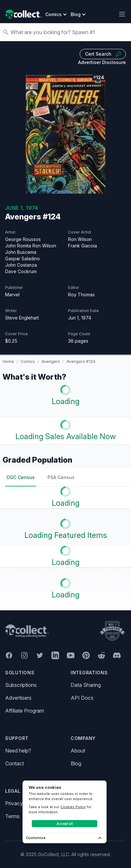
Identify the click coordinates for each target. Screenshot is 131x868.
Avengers (51, 361)
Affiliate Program (25, 711)
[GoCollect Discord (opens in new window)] (117, 655)
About (78, 751)
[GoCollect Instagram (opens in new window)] (24, 655)
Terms (12, 816)
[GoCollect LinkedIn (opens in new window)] (55, 655)
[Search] (69, 32)
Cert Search (103, 54)
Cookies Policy (73, 807)
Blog (76, 763)
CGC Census (21, 477)
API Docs (82, 698)
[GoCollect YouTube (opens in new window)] (71, 655)
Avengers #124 (81, 361)
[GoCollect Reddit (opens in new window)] (101, 655)
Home (8, 361)
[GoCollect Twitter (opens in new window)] (40, 655)
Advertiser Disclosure (102, 62)
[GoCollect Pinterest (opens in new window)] (86, 655)
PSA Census (61, 477)
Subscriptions (21, 685)
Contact (14, 763)
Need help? (18, 751)
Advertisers (18, 698)
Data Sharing (86, 685)
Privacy (14, 803)
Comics (28, 361)
